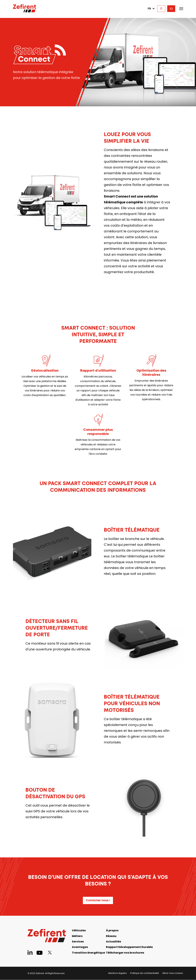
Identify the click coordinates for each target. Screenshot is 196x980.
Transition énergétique (88, 953)
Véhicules (79, 930)
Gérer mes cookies (173, 973)
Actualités (113, 942)
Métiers (77, 936)
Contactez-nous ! (98, 900)
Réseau (111, 936)
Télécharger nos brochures (125, 953)
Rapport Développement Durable (129, 947)
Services (78, 942)
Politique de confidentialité (145, 973)
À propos (112, 930)
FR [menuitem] (151, 9)
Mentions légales (118, 973)
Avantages (80, 947)
